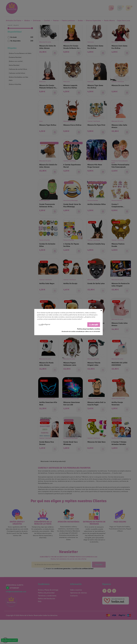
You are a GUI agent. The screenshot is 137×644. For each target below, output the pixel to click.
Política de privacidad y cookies (89, 329)
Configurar (44, 325)
